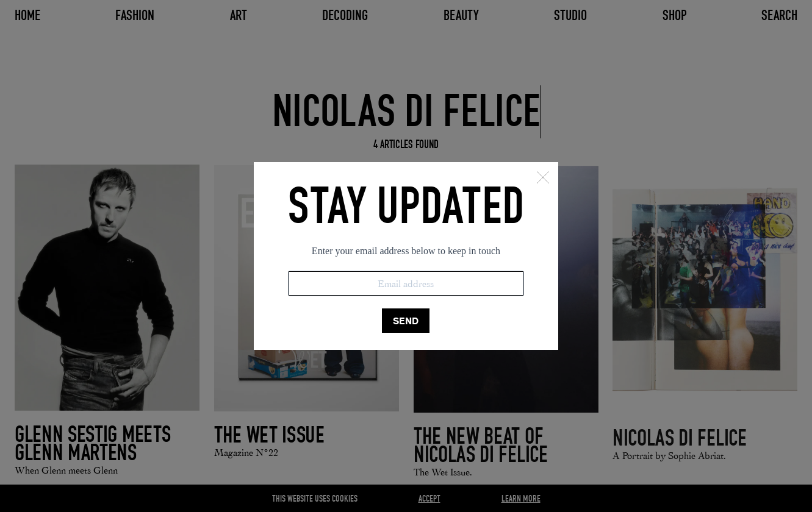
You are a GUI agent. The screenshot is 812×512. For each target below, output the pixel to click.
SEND (406, 321)
